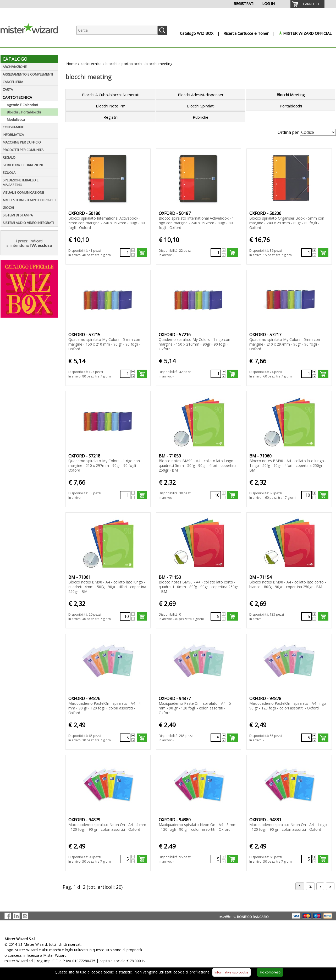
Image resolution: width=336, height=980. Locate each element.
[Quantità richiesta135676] (216, 495)
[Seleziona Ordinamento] (318, 132)
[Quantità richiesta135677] (306, 495)
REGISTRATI (244, 4)
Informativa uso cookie (232, 972)
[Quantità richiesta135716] (306, 616)
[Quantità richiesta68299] (216, 859)
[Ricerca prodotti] (117, 30)
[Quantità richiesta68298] (125, 859)
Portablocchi (291, 106)
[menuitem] (307, 4)
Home (71, 64)
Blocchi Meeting (291, 95)
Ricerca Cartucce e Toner (246, 33)
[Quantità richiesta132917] (306, 253)
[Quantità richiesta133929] (125, 495)
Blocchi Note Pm (111, 106)
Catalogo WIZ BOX (197, 33)
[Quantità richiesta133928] (306, 374)
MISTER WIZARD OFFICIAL (307, 33)
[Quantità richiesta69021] (216, 738)
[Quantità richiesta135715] (216, 616)
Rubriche (201, 117)
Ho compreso (270, 972)
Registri (111, 117)
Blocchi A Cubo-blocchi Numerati (111, 95)
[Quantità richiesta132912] (125, 253)
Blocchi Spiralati (201, 106)
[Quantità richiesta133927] (216, 374)
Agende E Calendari (22, 105)
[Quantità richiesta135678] (125, 616)
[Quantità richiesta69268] (306, 738)
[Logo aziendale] (33, 42)
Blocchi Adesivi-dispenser (201, 95)
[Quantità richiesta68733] (306, 859)
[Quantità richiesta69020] (125, 738)
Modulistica (16, 119)
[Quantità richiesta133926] (125, 374)
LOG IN (268, 4)
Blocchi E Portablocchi (24, 112)
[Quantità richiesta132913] (216, 253)
